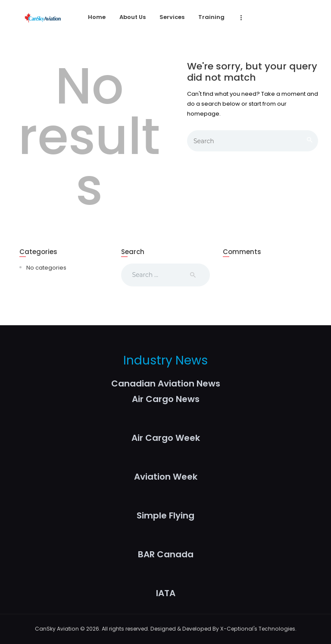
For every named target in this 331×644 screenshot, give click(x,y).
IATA (166, 593)
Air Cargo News (166, 399)
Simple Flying (165, 515)
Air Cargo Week (166, 438)
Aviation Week (166, 477)
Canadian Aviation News (166, 383)
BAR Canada (166, 554)
